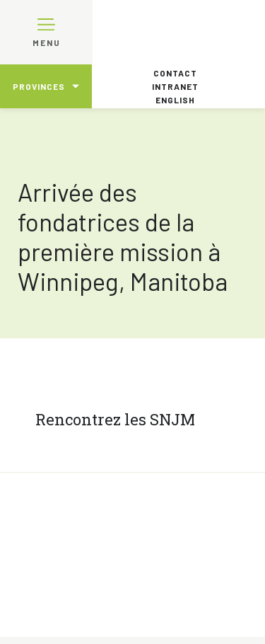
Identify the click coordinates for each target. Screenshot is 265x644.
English (175, 100)
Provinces (39, 86)
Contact (175, 73)
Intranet (175, 86)
